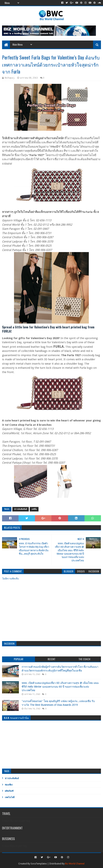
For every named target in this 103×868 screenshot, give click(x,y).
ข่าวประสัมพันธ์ (21, 509)
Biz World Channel (75, 864)
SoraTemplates (39, 864)
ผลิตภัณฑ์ (9, 791)
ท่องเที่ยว (9, 785)
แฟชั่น (34, 509)
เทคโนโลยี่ (10, 797)
